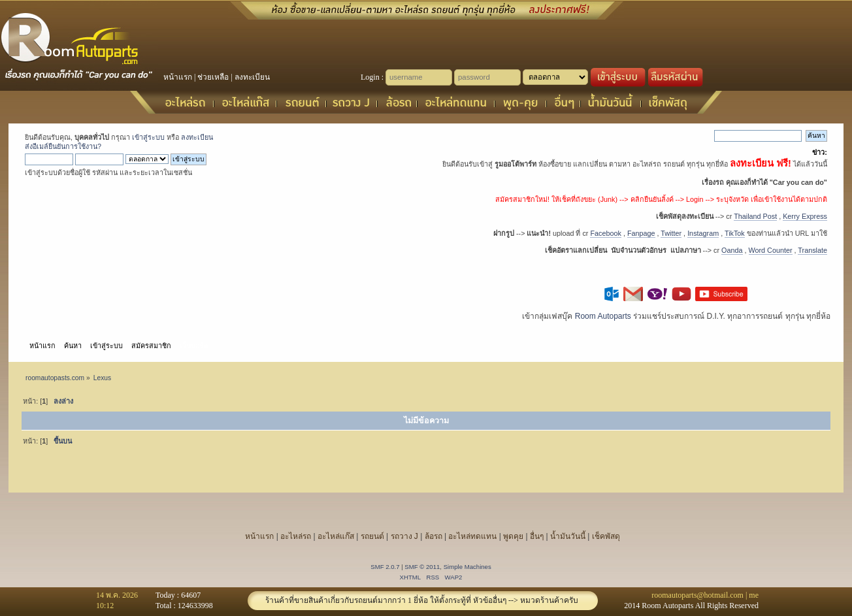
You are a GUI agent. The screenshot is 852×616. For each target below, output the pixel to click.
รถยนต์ (372, 536)
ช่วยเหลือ (213, 77)
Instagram (703, 233)
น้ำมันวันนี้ (568, 536)
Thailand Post (755, 216)
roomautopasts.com (55, 378)
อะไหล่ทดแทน (472, 536)
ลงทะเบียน (252, 77)
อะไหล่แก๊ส (336, 536)
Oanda (732, 250)
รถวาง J (404, 536)
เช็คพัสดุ (606, 536)
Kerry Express (805, 216)
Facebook (605, 233)
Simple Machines (467, 567)
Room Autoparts (603, 316)
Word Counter (771, 250)
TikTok (735, 233)
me (754, 595)
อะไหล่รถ (296, 536)
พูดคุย (513, 536)
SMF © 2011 (422, 567)
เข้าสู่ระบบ (148, 137)
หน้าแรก (178, 77)
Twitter (671, 233)
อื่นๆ (537, 536)
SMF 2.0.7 (385, 567)
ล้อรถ (434, 536)
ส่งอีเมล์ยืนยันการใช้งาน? (63, 146)
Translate (812, 250)
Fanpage (641, 233)
